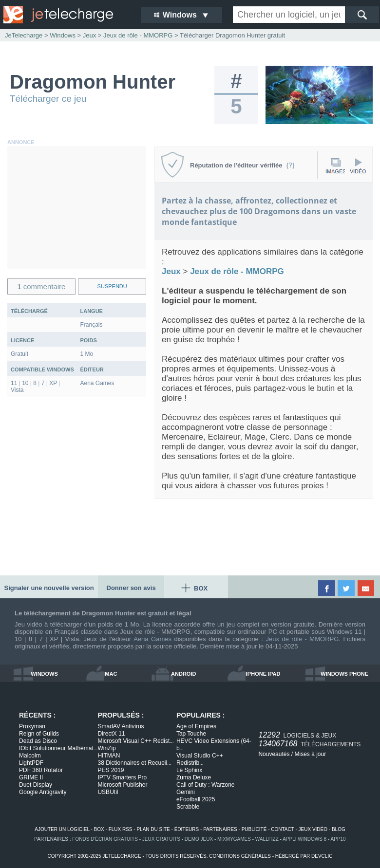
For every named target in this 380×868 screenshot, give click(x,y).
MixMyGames (234, 839)
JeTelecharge (24, 35)
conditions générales (240, 856)
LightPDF (31, 763)
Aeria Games (152, 639)
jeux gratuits (161, 839)
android (183, 674)
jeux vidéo (313, 829)
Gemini (186, 792)
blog (339, 829)
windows (44, 674)
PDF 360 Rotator (41, 770)
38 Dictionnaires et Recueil (134, 763)
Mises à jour (310, 754)
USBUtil (108, 792)
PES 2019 (111, 770)
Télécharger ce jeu (48, 99)
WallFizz (267, 839)
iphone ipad (263, 674)
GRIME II (31, 777)
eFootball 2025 (196, 799)
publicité (254, 829)
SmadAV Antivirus (121, 726)
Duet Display (36, 785)
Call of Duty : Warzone (206, 785)
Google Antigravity (43, 792)
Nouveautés (274, 754)
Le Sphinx (189, 770)
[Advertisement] (77, 208)
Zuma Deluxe (194, 777)
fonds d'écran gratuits (105, 839)
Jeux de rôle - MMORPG (302, 639)
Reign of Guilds (39, 734)
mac (111, 674)
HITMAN (109, 756)
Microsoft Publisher (122, 785)
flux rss (121, 829)
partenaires (220, 829)
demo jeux (199, 839)
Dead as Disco (38, 741)
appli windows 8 (304, 839)
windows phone (344, 674)
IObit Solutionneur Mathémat (58, 748)
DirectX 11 (111, 734)
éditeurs (187, 829)
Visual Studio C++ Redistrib (200, 759)
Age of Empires (196, 726)
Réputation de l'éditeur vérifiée (242, 165)
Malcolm (30, 756)
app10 (338, 839)
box (99, 829)
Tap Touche (191, 734)
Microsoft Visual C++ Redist (135, 741)
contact (282, 829)
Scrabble (188, 807)
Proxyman (32, 726)
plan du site (153, 829)
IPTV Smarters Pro (122, 777)
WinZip (106, 748)
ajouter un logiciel (62, 829)
